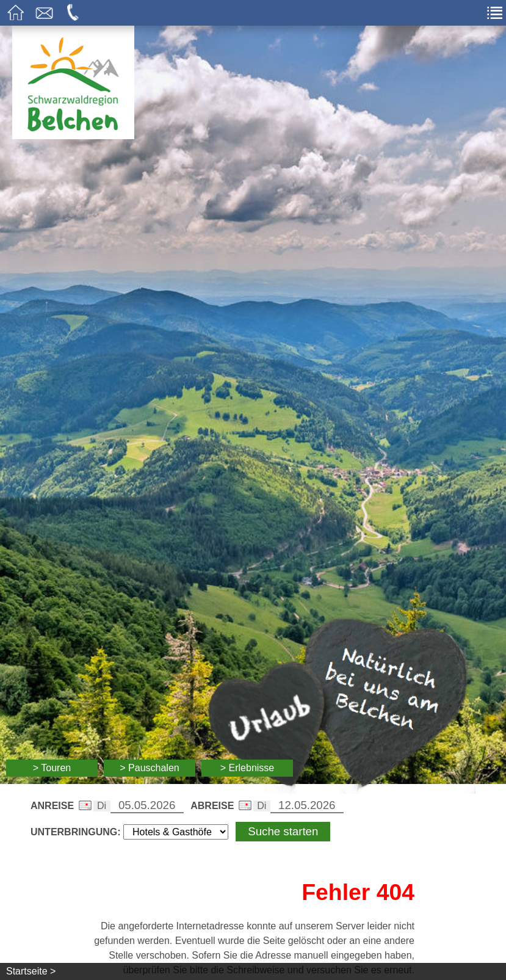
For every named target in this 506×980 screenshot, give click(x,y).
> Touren (52, 768)
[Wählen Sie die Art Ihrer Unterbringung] (176, 832)
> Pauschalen (149, 768)
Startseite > (31, 971)
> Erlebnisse (248, 768)
